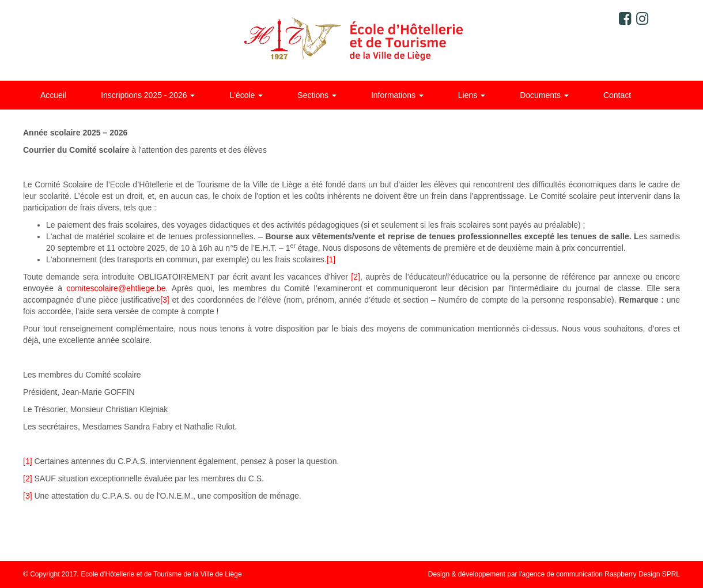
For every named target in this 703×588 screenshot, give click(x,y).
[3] (165, 300)
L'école (246, 95)
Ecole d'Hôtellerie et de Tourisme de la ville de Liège (352, 40)
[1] (331, 259)
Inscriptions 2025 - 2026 (148, 95)
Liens (472, 95)
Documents (544, 95)
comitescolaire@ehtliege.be (116, 288)
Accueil (53, 95)
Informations (397, 95)
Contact (617, 95)
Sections (317, 95)
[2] (356, 277)
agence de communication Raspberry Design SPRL (601, 574)
